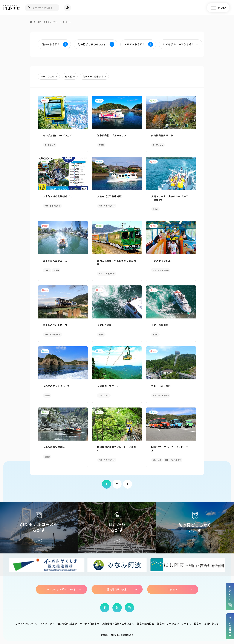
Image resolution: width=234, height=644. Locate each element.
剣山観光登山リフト (162, 135)
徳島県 (198, 624)
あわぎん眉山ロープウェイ (57, 135)
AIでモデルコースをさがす (39, 528)
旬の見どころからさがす (195, 528)
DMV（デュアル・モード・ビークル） (170, 449)
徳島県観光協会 (145, 624)
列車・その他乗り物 (96, 76)
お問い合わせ (212, 624)
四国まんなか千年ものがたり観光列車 (117, 262)
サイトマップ (47, 624)
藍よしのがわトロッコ (55, 325)
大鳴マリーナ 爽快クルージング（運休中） (169, 198)
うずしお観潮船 (160, 325)
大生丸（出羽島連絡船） (110, 196)
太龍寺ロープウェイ (108, 386)
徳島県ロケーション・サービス (174, 624)
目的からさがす (117, 528)
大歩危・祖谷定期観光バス (58, 196)
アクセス (173, 589)
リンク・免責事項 (90, 624)
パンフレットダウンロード (61, 589)
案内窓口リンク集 (117, 589)
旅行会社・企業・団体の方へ (118, 624)
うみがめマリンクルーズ (56, 386)
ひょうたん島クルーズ (55, 261)
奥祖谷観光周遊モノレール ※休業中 (117, 449)
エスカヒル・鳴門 (161, 386)
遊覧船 (71, 76)
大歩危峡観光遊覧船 (54, 447)
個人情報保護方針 (67, 624)
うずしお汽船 (104, 325)
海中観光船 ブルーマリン (112, 135)
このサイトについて (26, 624)
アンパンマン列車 (161, 261)
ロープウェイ (50, 76)
